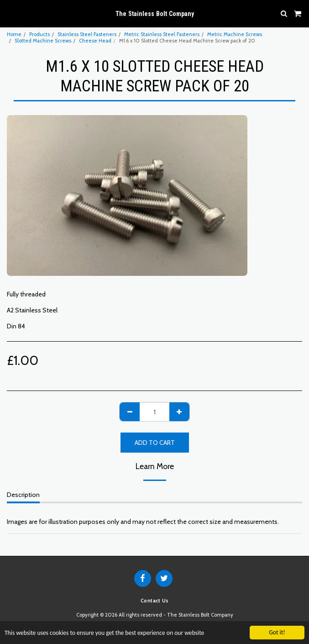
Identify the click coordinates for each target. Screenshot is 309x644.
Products (39, 34)
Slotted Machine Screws (43, 41)
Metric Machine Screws (235, 34)
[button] (10, 13)
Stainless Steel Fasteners (87, 34)
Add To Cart (155, 443)
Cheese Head (95, 41)
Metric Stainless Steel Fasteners (162, 34)
